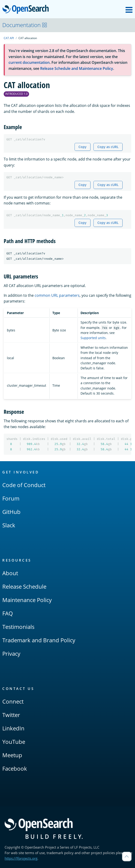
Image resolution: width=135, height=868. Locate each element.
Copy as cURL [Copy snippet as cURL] (108, 147)
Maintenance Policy (27, 600)
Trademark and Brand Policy (39, 640)
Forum (11, 498)
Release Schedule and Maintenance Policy (77, 68)
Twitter (11, 715)
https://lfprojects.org (21, 858)
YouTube (14, 742)
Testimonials (18, 627)
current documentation (29, 62)
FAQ (8, 613)
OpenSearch (27, 10)
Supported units (93, 338)
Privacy (11, 653)
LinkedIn (13, 728)
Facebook (15, 768)
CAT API (9, 38)
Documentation (25, 25)
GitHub (11, 512)
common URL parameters (57, 295)
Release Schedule (24, 586)
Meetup (12, 755)
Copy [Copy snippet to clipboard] (82, 147)
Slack (9, 525)
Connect (13, 701)
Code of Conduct (24, 485)
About (10, 573)
